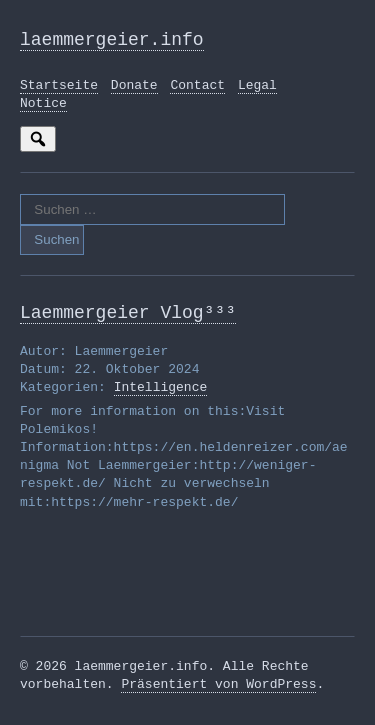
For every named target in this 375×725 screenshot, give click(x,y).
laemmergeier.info (112, 42)
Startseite (59, 90)
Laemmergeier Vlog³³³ (128, 319)
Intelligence (161, 396)
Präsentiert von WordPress (218, 693)
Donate (134, 90)
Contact (197, 90)
